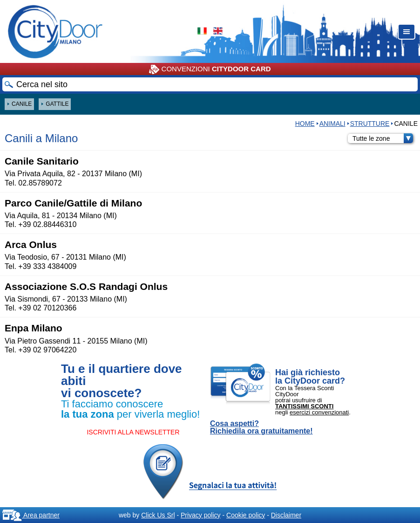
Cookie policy (246, 515)
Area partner (31, 515)
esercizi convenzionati (319, 412)
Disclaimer (286, 515)
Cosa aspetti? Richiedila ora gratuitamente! (261, 427)
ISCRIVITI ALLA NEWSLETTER (133, 432)
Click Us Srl (158, 515)
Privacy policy (201, 515)
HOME (305, 124)
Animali (332, 124)
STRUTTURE (370, 124)
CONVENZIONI (210, 69)
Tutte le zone (383, 138)
